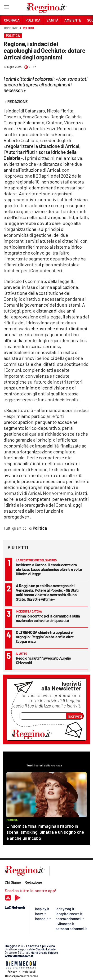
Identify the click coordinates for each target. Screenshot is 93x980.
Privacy (12, 971)
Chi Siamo (13, 882)
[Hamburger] (6, 8)
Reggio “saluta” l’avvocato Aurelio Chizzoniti (43, 660)
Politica (29, 28)
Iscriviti (75, 716)
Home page (11, 28)
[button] (84, 31)
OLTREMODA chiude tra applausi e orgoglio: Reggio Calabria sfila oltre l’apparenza (45, 637)
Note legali (29, 971)
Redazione (33, 882)
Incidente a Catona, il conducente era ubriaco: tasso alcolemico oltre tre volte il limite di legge (49, 569)
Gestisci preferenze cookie (22, 976)
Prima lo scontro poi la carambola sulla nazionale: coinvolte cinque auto (48, 618)
